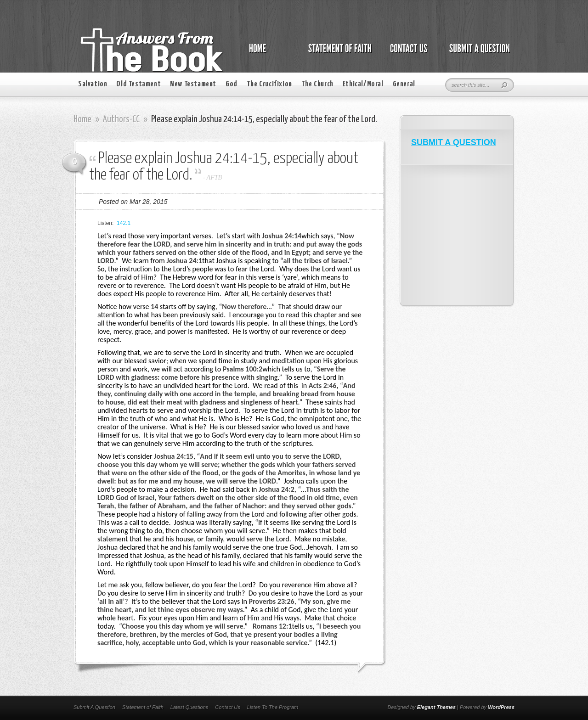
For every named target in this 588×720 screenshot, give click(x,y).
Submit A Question (94, 707)
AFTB (214, 177)
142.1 (124, 223)
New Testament (193, 84)
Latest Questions (189, 707)
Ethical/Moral (363, 84)
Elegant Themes (436, 707)
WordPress (501, 707)
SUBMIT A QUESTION (454, 142)
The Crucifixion (269, 84)
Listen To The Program (273, 707)
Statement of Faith (143, 707)
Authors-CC (121, 119)
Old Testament (139, 84)
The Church (317, 84)
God (232, 84)
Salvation (93, 84)
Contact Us (227, 707)
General (404, 84)
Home (82, 119)
